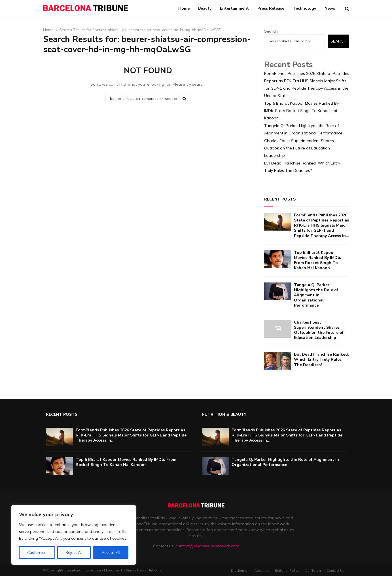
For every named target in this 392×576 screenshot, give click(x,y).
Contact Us (336, 570)
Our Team (313, 570)
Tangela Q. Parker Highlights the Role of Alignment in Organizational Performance (316, 295)
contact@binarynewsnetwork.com (207, 546)
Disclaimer (240, 570)
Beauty (205, 8)
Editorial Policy (287, 570)
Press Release (271, 8)
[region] (74, 535)
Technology (304, 8)
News (330, 8)
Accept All (111, 552)
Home (184, 8)
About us (262, 570)
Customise (37, 552)
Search (271, 31)
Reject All (74, 552)
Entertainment (234, 8)
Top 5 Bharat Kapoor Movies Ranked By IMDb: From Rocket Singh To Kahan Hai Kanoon (301, 111)
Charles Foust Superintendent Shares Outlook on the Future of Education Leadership (299, 148)
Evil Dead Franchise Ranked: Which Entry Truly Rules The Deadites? (321, 359)
